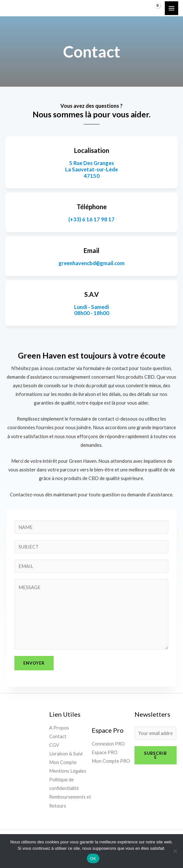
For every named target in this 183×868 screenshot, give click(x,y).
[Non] (175, 851)
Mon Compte (63, 762)
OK (93, 859)
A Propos (59, 728)
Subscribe (155, 755)
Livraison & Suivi (66, 754)
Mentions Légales (68, 771)
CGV (54, 745)
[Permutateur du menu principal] (172, 8)
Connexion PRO (108, 744)
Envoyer (34, 663)
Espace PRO (105, 752)
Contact (58, 736)
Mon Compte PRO (111, 761)
